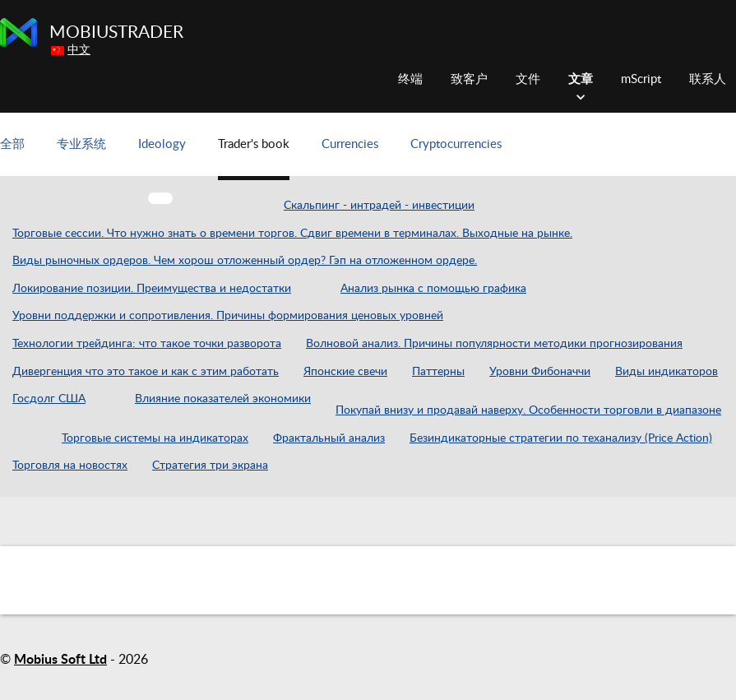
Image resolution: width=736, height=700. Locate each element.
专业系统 (81, 144)
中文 (79, 50)
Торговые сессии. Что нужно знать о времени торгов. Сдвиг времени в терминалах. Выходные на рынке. (292, 234)
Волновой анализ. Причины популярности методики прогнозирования (494, 344)
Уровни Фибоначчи (540, 372)
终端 (410, 79)
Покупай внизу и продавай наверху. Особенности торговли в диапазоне (528, 410)
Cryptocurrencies (456, 144)
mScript (641, 79)
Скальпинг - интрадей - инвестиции (379, 206)
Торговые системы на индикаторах (155, 438)
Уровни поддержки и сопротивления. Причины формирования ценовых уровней (228, 316)
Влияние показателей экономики (223, 399)
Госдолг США (49, 399)
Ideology (162, 144)
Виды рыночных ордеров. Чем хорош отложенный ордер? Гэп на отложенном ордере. (245, 261)
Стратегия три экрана (210, 466)
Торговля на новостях (70, 466)
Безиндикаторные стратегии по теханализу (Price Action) (561, 438)
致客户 (469, 79)
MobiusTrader (116, 32)
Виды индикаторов (667, 372)
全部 (12, 144)
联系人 (708, 79)
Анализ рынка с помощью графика (433, 289)
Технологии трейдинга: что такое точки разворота (147, 344)
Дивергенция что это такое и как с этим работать (146, 372)
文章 (581, 79)
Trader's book (254, 144)
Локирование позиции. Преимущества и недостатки (152, 289)
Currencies (350, 144)
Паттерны (438, 372)
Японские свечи (345, 372)
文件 (528, 79)
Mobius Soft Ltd (60, 660)
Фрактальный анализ (329, 438)
